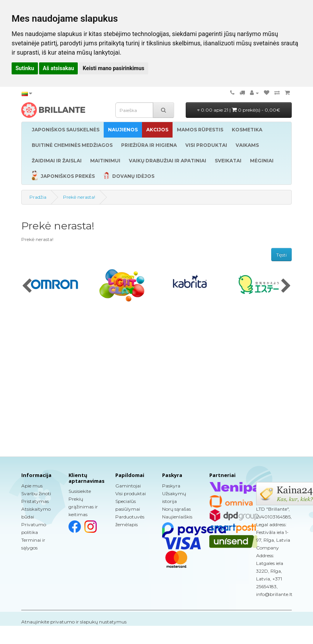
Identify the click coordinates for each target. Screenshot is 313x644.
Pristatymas (35, 501)
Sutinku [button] (25, 68)
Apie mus (32, 486)
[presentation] (27, 286)
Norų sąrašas (176, 509)
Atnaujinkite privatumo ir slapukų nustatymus (74, 622)
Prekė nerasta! (79, 197)
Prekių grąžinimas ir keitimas (83, 507)
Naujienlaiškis (177, 517)
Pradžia (38, 197)
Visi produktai (131, 493)
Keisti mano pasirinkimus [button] (114, 68)
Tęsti (281, 255)
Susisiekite (80, 491)
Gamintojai (128, 486)
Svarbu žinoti (36, 493)
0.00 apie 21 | (239, 110)
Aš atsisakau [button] (59, 68)
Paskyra (171, 486)
